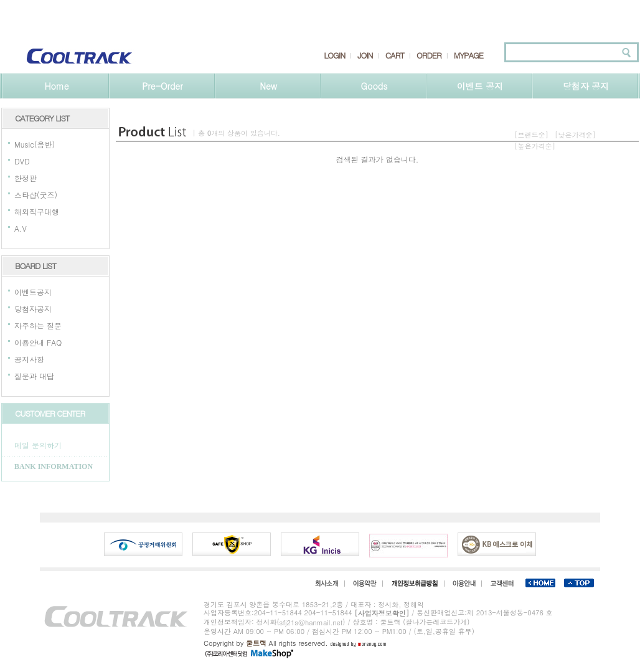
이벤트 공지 (480, 86)
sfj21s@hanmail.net (311, 622)
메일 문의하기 (38, 445)
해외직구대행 (37, 211)
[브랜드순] (531, 135)
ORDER (429, 55)
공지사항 (29, 359)
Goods (374, 86)
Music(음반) (35, 144)
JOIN (365, 55)
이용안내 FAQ (38, 342)
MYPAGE (468, 55)
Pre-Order (162, 86)
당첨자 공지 (586, 86)
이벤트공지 (33, 292)
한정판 (26, 178)
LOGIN (334, 55)
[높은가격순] (535, 146)
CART (395, 55)
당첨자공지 (33, 309)
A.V (21, 228)
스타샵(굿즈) (36, 195)
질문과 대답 (34, 376)
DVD (22, 161)
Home (56, 86)
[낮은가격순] (575, 135)
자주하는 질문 (38, 325)
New (268, 86)
